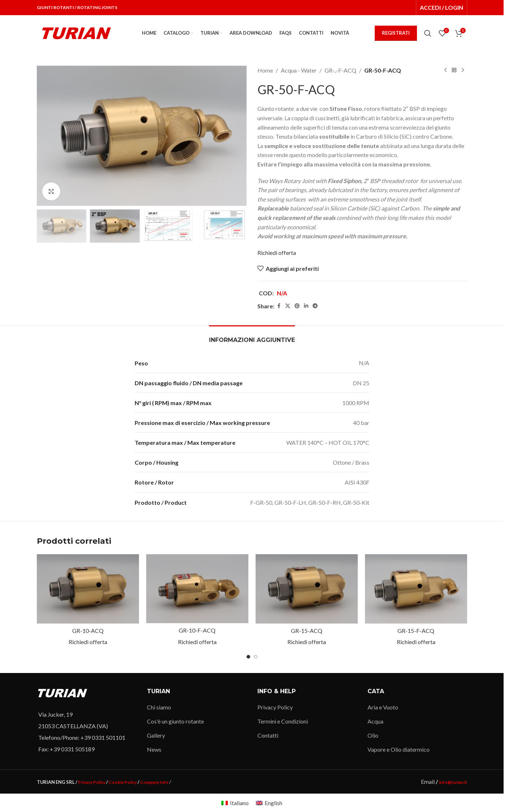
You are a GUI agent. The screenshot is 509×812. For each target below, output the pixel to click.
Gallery (156, 735)
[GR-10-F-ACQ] (197, 589)
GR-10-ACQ (88, 631)
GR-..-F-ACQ (340, 70)
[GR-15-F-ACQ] (416, 589)
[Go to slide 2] (256, 657)
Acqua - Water (299, 70)
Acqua (375, 721)
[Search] (428, 33)
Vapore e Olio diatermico (399, 749)
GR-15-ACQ (307, 631)
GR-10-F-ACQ (197, 630)
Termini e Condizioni (283, 721)
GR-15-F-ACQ (416, 631)
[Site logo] (77, 32)
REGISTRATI (396, 33)
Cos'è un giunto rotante (175, 721)
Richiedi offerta (277, 253)
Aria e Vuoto (383, 707)
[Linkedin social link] (306, 306)
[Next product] (463, 70)
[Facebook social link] (279, 306)
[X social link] (288, 306)
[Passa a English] (269, 803)
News (154, 749)
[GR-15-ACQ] (307, 589)
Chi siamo (159, 707)
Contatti (268, 735)
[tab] (252, 336)
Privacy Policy (275, 707)
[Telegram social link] (315, 306)
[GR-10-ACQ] (88, 589)
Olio (373, 735)
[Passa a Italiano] (235, 803)
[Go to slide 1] (248, 657)
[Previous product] (445, 70)
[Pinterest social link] (297, 306)
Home (265, 70)
